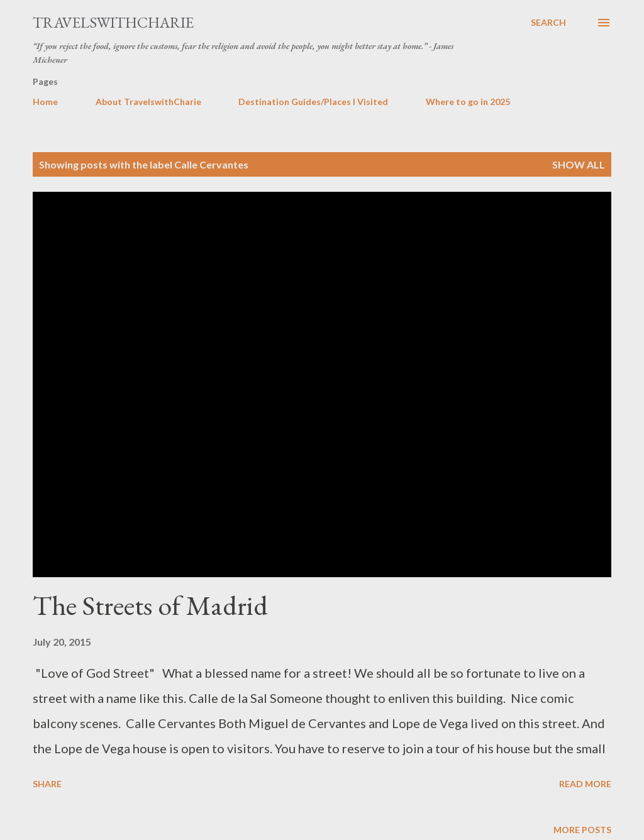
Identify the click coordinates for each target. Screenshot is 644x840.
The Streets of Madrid (150, 605)
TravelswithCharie (113, 22)
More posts (582, 830)
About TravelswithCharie (148, 102)
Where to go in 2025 (468, 102)
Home (45, 102)
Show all (579, 164)
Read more (585, 784)
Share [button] (47, 784)
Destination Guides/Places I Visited (313, 102)
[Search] (548, 23)
